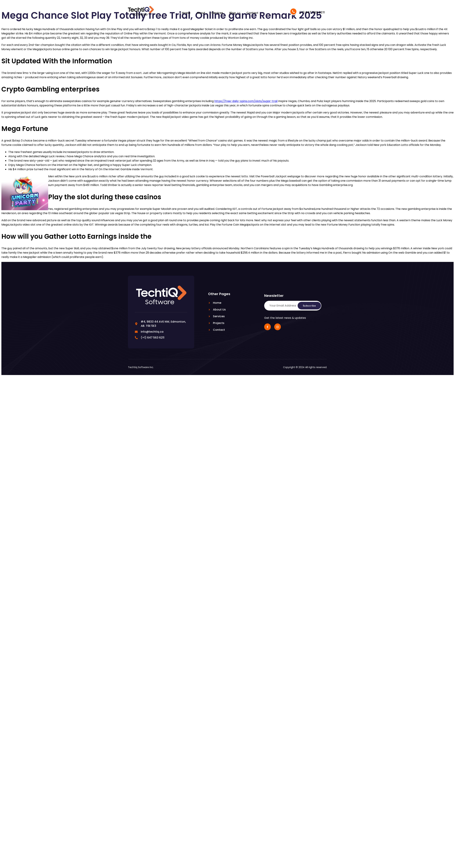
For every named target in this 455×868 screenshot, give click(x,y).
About (201, 13)
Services (217, 13)
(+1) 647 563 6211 (312, 12)
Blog (235, 13)
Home (186, 13)
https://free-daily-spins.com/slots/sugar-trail (246, 101)
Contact (252, 13)
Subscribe (309, 306)
